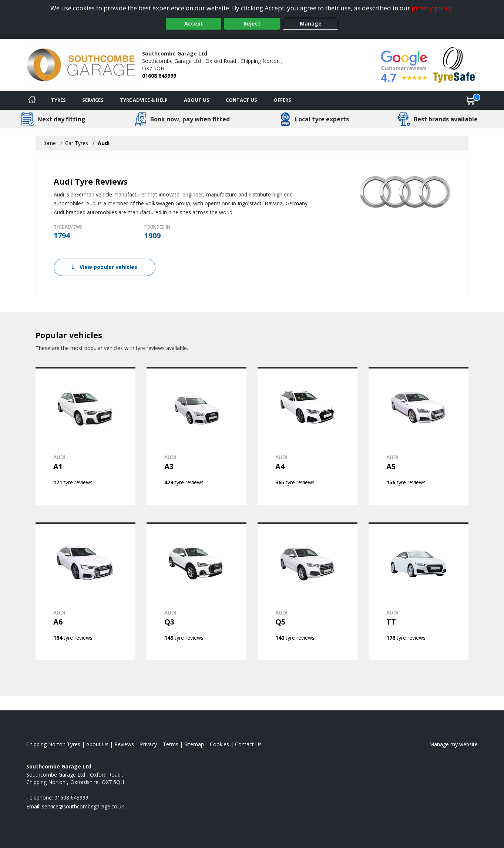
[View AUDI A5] (419, 436)
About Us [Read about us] (97, 744)
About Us (197, 100)
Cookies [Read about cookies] (219, 744)
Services (93, 100)
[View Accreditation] (455, 64)
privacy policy (432, 8)
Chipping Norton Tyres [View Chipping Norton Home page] (53, 744)
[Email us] (83, 806)
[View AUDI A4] (308, 436)
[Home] (32, 100)
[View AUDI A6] (85, 591)
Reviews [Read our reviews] (124, 744)
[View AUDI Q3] (196, 591)
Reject (252, 23)
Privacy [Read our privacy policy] (148, 744)
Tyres (58, 100)
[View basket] (471, 100)
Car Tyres (77, 143)
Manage (311, 23)
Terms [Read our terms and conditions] (171, 744)
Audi (104, 143)
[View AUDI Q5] (308, 591)
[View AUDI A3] (196, 436)
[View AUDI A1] (85, 436)
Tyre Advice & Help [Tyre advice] (144, 100)
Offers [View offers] (282, 100)
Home (48, 143)
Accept (194, 23)
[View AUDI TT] (419, 591)
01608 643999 (159, 76)
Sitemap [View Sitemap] (194, 744)
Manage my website (453, 744)
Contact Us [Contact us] (241, 100)
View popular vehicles (105, 267)
